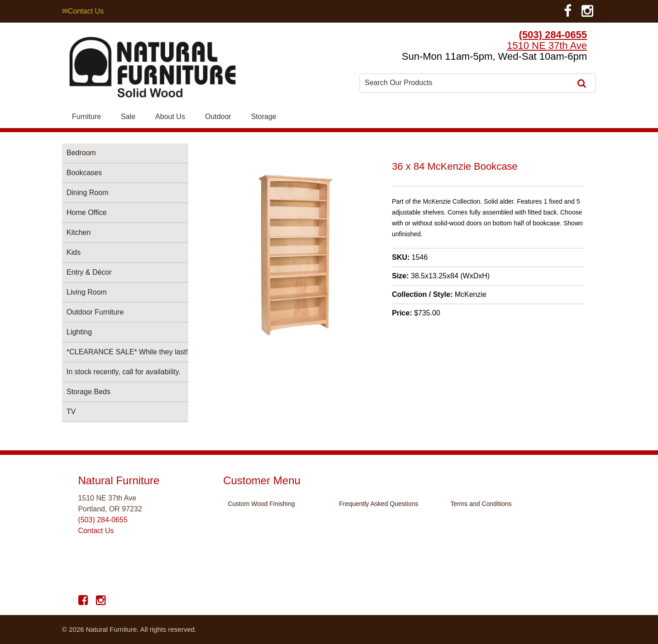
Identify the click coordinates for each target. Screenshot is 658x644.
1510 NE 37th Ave (547, 45)
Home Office (87, 212)
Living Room (87, 292)
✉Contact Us (83, 11)
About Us (170, 117)
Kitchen (79, 232)
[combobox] (467, 83)
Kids (74, 252)
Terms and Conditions (481, 504)
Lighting (79, 332)
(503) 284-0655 (553, 35)
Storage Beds (88, 392)
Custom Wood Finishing (261, 504)
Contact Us (96, 531)
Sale (128, 117)
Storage (264, 117)
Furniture (86, 117)
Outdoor (218, 117)
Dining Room (87, 193)
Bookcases (84, 173)
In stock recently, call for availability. (124, 372)
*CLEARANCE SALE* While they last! (127, 352)
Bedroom (81, 153)
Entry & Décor (89, 272)
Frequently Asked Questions (379, 504)
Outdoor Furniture (95, 312)
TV (71, 412)
